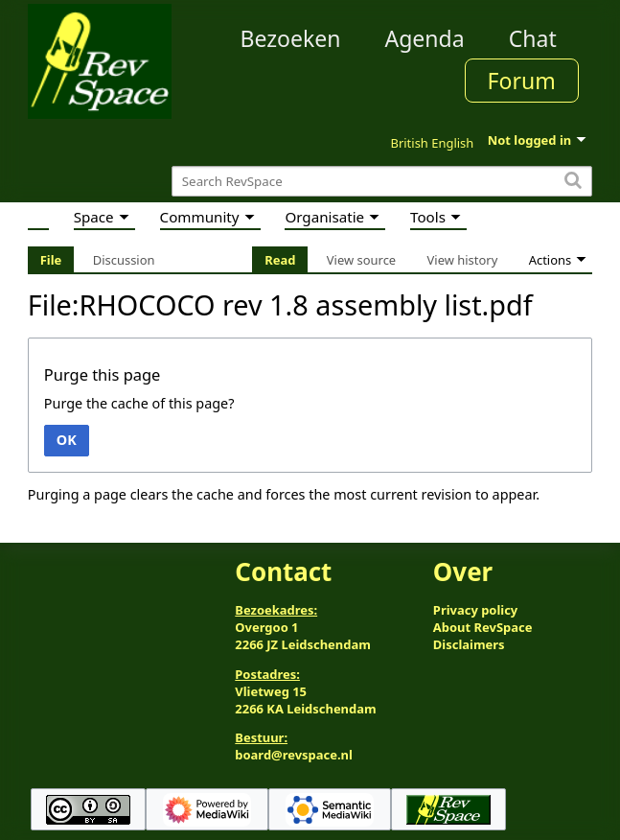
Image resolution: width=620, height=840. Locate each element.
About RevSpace (483, 627)
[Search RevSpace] (382, 182)
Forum (522, 81)
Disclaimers (469, 644)
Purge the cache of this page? (139, 403)
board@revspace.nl (294, 755)
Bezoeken (290, 38)
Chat (533, 38)
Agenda (424, 38)
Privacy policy (475, 610)
